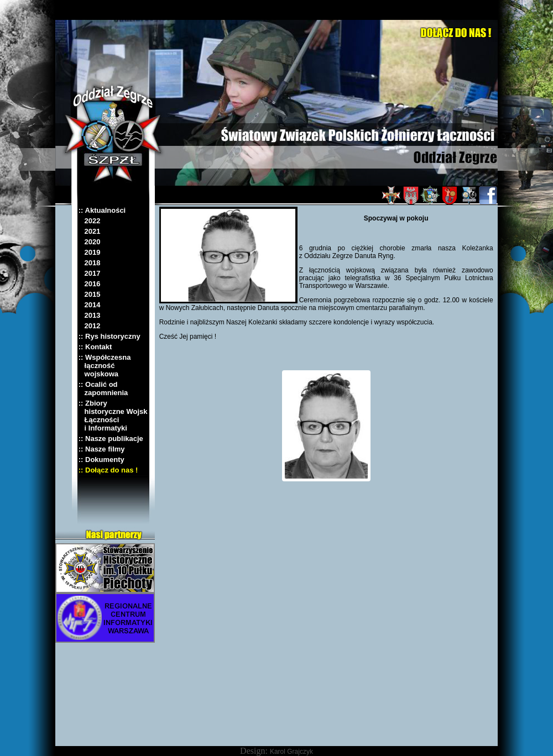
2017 (90, 273)
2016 (90, 284)
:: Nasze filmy (102, 449)
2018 (90, 263)
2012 (90, 326)
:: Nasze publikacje (111, 439)
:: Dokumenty (101, 460)
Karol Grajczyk (291, 752)
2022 (90, 221)
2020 (90, 242)
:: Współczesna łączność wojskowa (105, 366)
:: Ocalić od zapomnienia (103, 389)
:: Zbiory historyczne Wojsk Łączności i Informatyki (113, 416)
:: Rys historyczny (109, 336)
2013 (90, 315)
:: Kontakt (95, 347)
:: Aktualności (102, 210)
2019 (90, 252)
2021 (90, 231)
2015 (90, 294)
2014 (90, 305)
